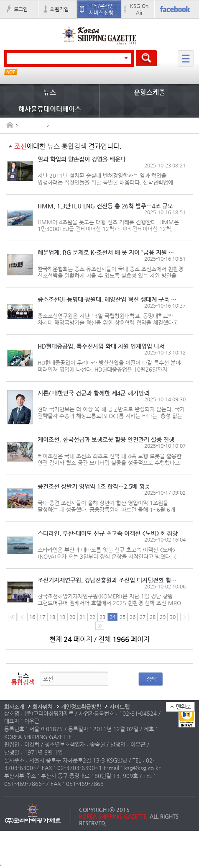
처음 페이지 (12, 617)
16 (32, 617)
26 (133, 617)
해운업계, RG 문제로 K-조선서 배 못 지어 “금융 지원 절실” (108, 252)
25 (122, 617)
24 (112, 617)
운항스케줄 (149, 92)
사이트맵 (120, 707)
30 (173, 617)
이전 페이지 (22, 617)
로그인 (21, 9)
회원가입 (59, 9)
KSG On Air (139, 9)
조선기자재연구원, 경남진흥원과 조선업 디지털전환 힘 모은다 (108, 580)
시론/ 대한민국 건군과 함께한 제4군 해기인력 (93, 393)
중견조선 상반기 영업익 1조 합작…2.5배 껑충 (94, 486)
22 (92, 617)
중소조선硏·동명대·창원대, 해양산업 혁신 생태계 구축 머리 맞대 (108, 299)
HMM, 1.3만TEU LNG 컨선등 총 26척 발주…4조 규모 (105, 206)
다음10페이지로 (100, 626)
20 (72, 617)
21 (82, 617)
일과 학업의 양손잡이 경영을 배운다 (82, 159)
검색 (151, 679)
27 (143, 617)
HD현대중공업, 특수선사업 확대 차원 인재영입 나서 (101, 346)
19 (62, 617)
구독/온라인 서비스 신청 (101, 9)
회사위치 (43, 707)
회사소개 (14, 707)
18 (52, 617)
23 (102, 617)
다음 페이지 (185, 617)
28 (153, 617)
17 (42, 617)
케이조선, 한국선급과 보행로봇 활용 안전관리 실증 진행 (106, 439)
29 (163, 617)
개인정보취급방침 (81, 707)
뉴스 (50, 92)
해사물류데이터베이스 (50, 109)
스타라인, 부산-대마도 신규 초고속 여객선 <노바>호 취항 (108, 533)
